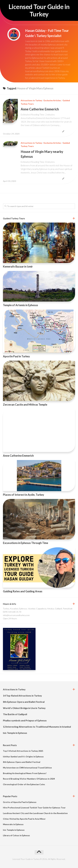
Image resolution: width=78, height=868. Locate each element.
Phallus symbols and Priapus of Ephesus (25, 720)
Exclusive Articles (52, 100)
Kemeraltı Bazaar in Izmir (18, 266)
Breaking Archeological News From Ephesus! (25, 773)
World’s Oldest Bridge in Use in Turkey (24, 708)
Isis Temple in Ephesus (15, 733)
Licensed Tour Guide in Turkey (39, 10)
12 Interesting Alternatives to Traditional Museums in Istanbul (37, 727)
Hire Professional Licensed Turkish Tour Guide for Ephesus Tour (34, 808)
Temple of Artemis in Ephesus (20, 305)
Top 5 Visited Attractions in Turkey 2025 (23, 751)
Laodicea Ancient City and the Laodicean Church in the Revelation (35, 813)
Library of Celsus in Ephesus (16, 835)
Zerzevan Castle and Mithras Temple (25, 405)
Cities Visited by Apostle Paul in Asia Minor (24, 819)
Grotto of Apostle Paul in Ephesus (20, 802)
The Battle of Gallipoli (15, 714)
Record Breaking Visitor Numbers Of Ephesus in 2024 (29, 779)
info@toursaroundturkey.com (16, 615)
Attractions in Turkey (31, 100)
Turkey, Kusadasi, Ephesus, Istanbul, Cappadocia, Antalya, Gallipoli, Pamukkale (38, 609)
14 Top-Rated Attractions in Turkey (22, 696)
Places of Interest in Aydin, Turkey (24, 495)
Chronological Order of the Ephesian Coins (24, 784)
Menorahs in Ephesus (13, 824)
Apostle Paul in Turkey (16, 356)
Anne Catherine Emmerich (40, 109)
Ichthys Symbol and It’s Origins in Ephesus (23, 757)
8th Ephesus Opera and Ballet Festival (24, 702)
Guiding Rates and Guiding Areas (23, 591)
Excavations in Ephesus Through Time (26, 543)
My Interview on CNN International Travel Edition (27, 768)
